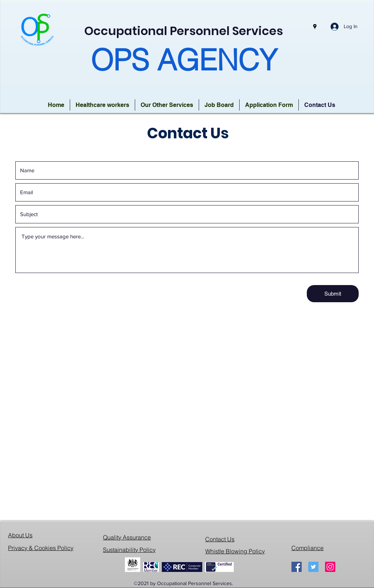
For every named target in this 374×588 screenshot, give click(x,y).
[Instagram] (330, 567)
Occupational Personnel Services (184, 31)
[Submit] (333, 294)
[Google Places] (315, 27)
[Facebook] (297, 567)
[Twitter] (313, 567)
